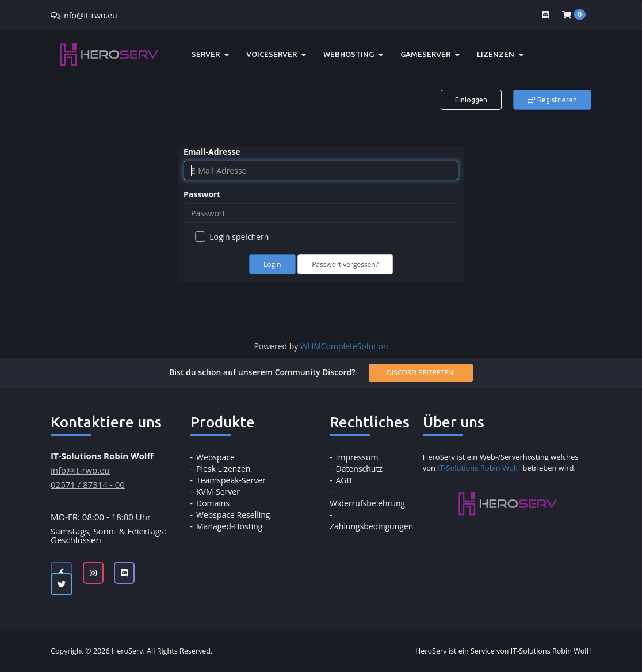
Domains (213, 503)
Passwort (202, 194)
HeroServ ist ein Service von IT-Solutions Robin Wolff (503, 651)
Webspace (215, 457)
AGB (344, 480)
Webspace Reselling (233, 515)
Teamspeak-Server (231, 480)
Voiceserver (276, 54)
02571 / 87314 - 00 (88, 484)
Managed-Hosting (229, 526)
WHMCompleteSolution (344, 346)
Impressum (357, 457)
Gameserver (430, 54)
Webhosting (353, 54)
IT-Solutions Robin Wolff (479, 468)
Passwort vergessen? (345, 264)
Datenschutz (359, 469)
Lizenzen (500, 54)
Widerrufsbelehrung (367, 503)
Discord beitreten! (421, 373)
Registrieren (552, 100)
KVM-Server (218, 492)
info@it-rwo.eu (90, 15)
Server (210, 54)
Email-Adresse (212, 152)
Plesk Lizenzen (223, 469)
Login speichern (232, 237)
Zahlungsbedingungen (371, 526)
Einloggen (471, 100)
